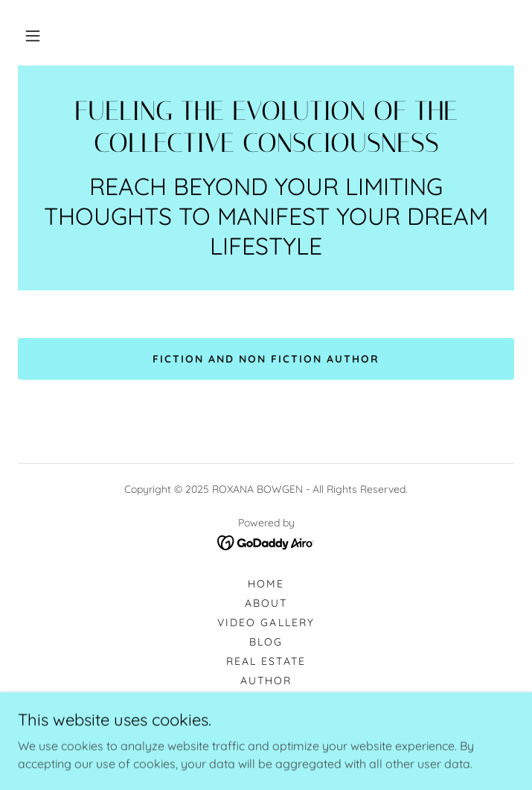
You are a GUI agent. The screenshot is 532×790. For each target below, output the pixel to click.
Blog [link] (266, 642)
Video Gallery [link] (266, 622)
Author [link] (266, 681)
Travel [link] (266, 719)
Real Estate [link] (266, 661)
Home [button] (266, 584)
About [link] (266, 603)
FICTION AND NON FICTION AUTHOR (266, 359)
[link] (266, 127)
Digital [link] (266, 700)
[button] (33, 36)
